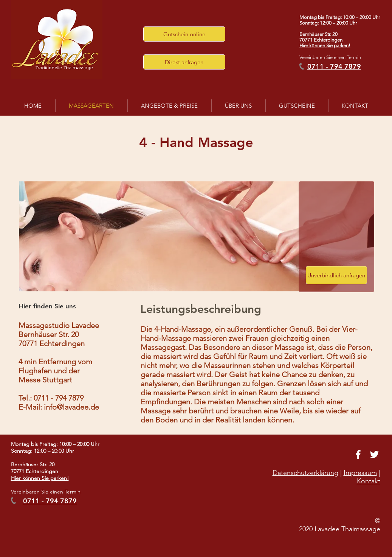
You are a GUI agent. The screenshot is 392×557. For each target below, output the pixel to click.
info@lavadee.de (71, 407)
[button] (184, 62)
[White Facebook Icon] (358, 454)
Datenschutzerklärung (305, 473)
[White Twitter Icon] (374, 454)
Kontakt (369, 481)
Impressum (360, 473)
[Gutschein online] (184, 34)
